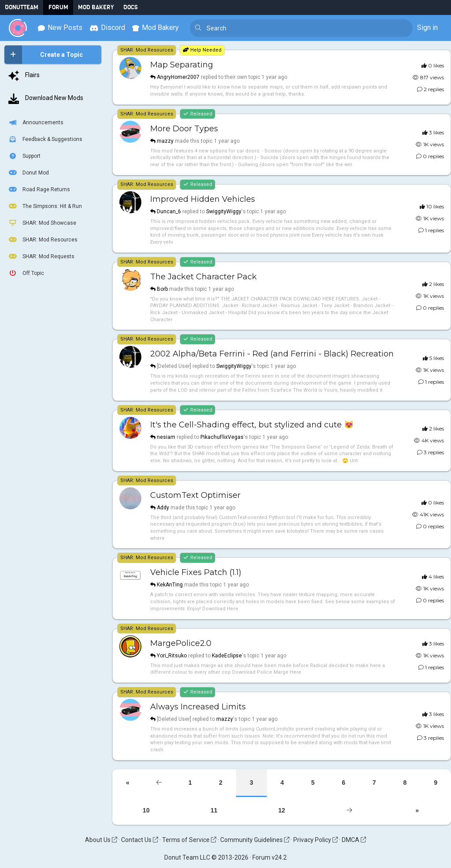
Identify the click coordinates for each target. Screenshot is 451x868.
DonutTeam (22, 7)
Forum (58, 7)
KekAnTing (170, 585)
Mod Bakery (96, 7)
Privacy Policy (316, 840)
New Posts (60, 28)
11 (214, 810)
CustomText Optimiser (195, 495)
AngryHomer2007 (178, 77)
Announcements (35, 122)
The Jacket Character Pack (203, 277)
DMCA (354, 840)
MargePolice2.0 (181, 643)
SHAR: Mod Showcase (42, 223)
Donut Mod (28, 173)
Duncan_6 (169, 211)
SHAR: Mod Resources (43, 240)
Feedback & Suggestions (45, 139)
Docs (131, 7)
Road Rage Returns (39, 189)
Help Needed (202, 50)
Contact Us (140, 840)
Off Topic (26, 273)
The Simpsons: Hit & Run (45, 206)
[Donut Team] (18, 28)
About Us (101, 840)
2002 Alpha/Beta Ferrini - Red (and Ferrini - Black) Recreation (272, 354)
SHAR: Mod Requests (41, 256)
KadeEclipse (227, 656)
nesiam (166, 437)
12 (282, 810)
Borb (162, 289)
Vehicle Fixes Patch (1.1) (196, 572)
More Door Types (184, 129)
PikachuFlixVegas (222, 437)
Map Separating (182, 65)
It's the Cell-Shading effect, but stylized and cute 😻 (252, 425)
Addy (163, 508)
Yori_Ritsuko (172, 656)
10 (146, 810)
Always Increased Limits (198, 707)
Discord (107, 28)
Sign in (427, 28)
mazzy (165, 141)
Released (198, 114)
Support (24, 156)
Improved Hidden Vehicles (203, 199)
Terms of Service (189, 840)
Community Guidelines (255, 840)
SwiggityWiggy (224, 211)
